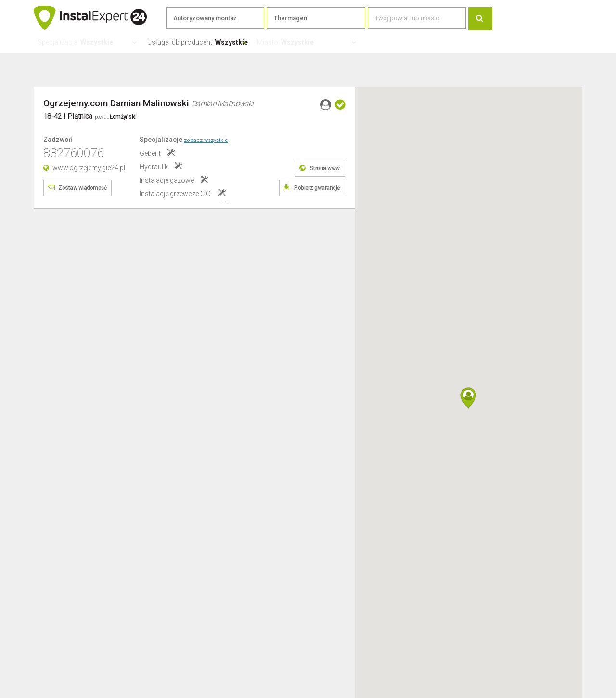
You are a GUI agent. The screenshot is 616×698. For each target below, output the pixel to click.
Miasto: (285, 42)
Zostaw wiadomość (82, 188)
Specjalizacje (184, 140)
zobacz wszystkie (206, 140)
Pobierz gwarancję (317, 188)
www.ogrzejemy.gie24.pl (89, 168)
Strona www (325, 168)
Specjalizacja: (75, 42)
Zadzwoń (58, 140)
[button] (468, 398)
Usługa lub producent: (198, 42)
